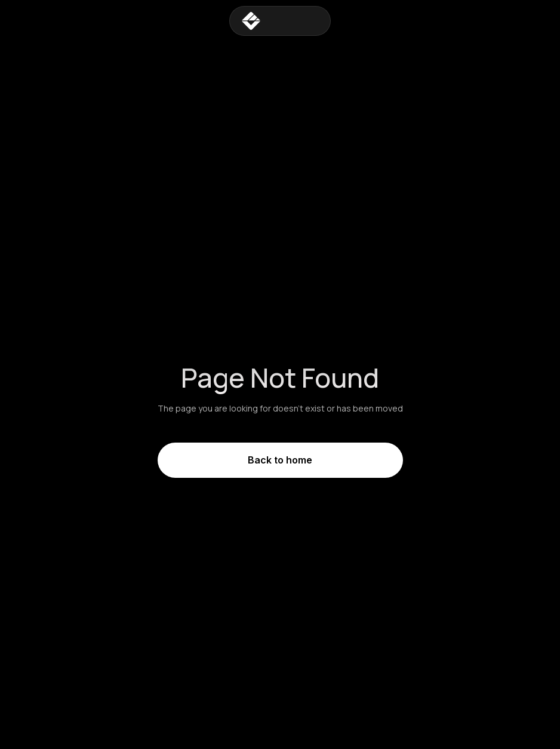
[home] (269, 21)
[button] (318, 21)
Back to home (280, 460)
